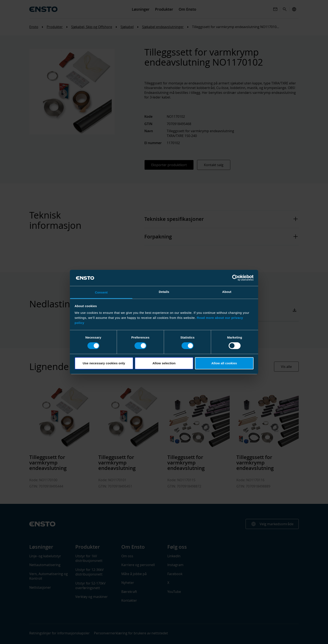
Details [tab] (164, 292)
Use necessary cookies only (104, 363)
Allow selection (164, 363)
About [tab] (227, 292)
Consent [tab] (101, 292)
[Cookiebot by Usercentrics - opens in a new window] (235, 278)
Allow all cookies (224, 363)
